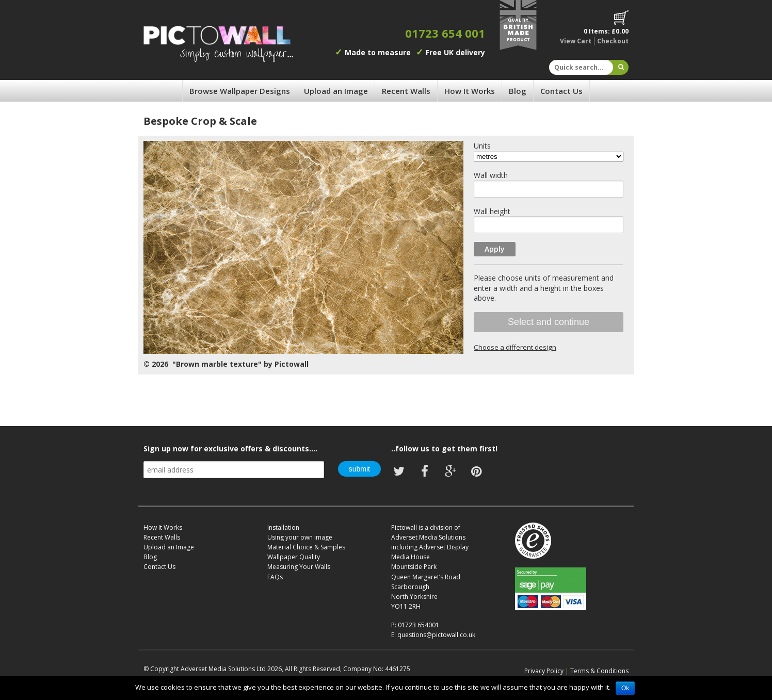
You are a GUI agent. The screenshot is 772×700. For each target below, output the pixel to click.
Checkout (613, 41)
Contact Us (561, 91)
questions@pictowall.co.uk (436, 635)
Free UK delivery (455, 52)
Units (482, 146)
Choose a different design (515, 347)
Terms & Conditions (599, 671)
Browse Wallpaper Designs (240, 91)
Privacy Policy (544, 671)
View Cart (576, 41)
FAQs (275, 577)
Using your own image (300, 537)
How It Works (470, 91)
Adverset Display (444, 547)
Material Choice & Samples (306, 547)
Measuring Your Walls (299, 567)
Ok (625, 688)
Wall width (491, 175)
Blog (518, 91)
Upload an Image (336, 91)
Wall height (492, 211)
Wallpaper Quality (294, 557)
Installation (283, 527)
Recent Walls (406, 91)
